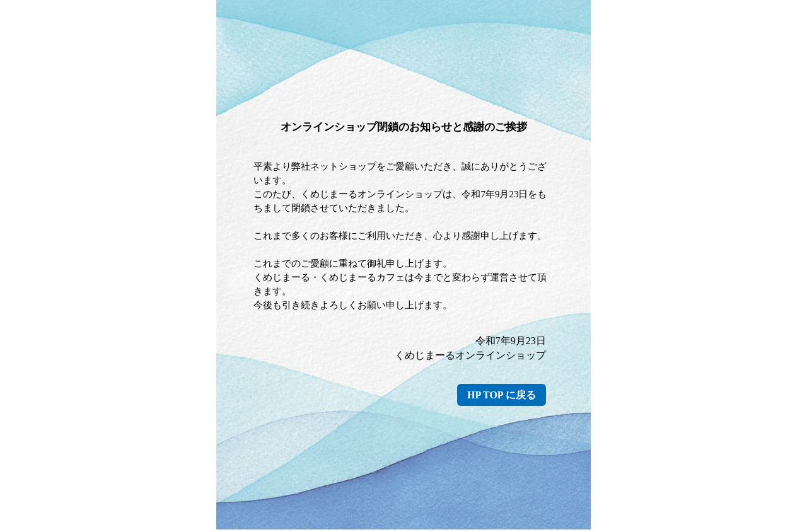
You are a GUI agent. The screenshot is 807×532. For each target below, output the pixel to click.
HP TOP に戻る (502, 395)
